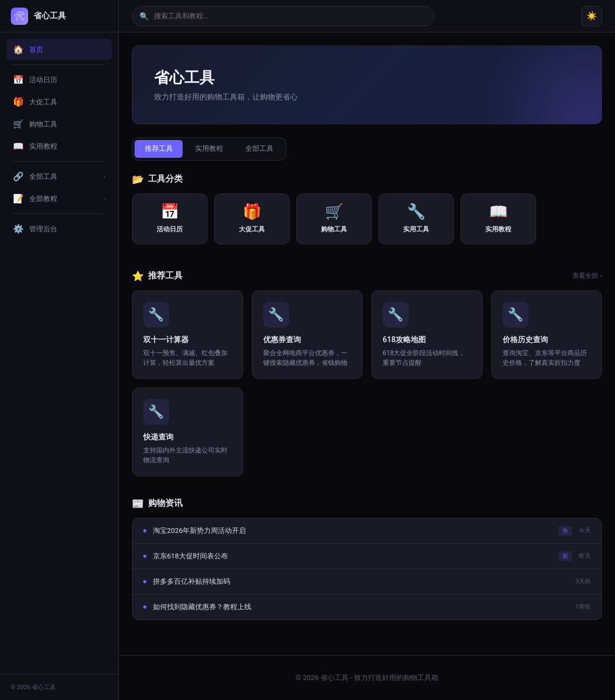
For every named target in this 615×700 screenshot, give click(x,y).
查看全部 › (587, 276)
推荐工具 (159, 149)
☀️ (592, 16)
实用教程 (211, 149)
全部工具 (263, 149)
